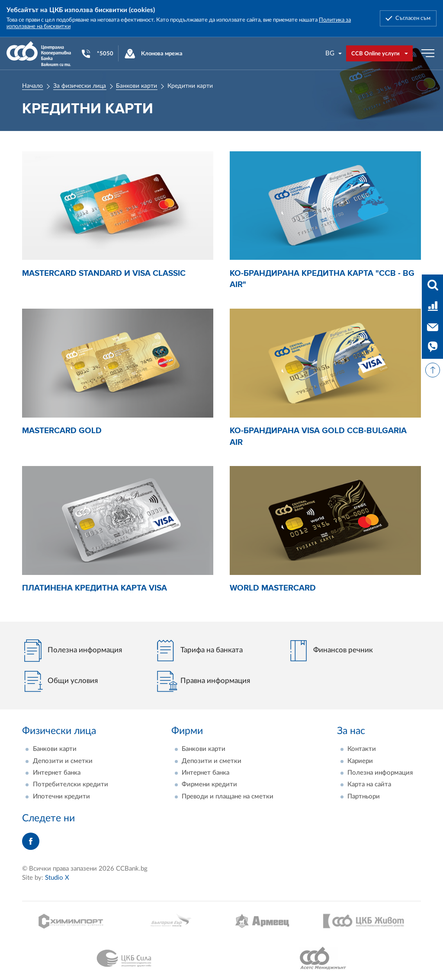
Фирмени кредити (209, 784)
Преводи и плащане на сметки (228, 796)
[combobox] (334, 53)
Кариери (360, 761)
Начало (32, 86)
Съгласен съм (413, 18)
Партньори (364, 796)
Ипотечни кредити (61, 796)
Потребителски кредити (71, 784)
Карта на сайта (369, 784)
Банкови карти (136, 86)
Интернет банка (57, 773)
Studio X (57, 878)
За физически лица (80, 86)
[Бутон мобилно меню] (428, 54)
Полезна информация (380, 773)
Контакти (362, 749)
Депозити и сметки (63, 761)
